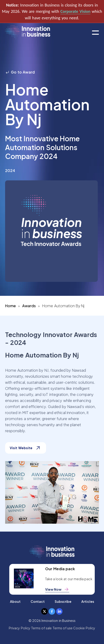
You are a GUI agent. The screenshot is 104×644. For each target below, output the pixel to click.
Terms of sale (41, 628)
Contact (38, 601)
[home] (28, 32)
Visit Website (25, 448)
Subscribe (63, 601)
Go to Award (20, 72)
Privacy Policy (19, 628)
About (15, 601)
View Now (57, 589)
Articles (88, 601)
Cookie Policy (84, 628)
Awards (29, 306)
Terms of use (63, 628)
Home (10, 306)
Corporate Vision (76, 11)
